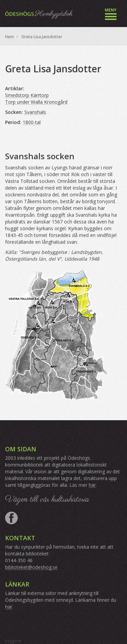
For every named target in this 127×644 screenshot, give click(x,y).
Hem (9, 37)
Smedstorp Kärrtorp (27, 95)
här (92, 485)
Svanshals (35, 112)
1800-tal (32, 122)
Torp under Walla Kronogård (36, 102)
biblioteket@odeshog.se (31, 567)
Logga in (13, 641)
